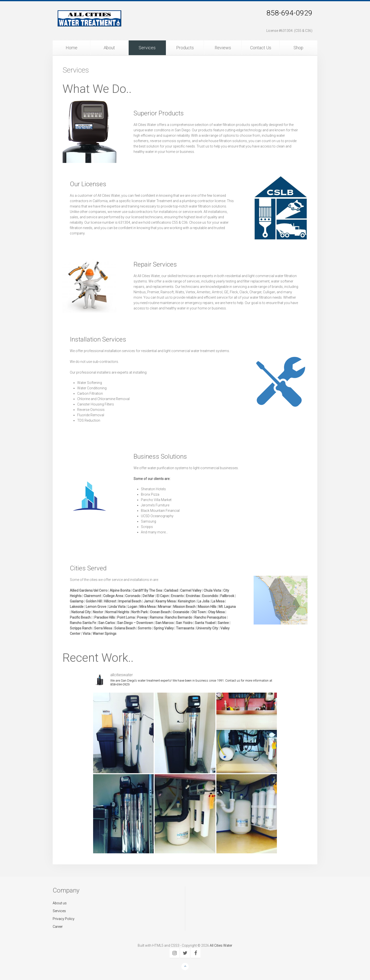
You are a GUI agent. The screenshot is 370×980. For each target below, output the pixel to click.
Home (72, 48)
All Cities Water (221, 945)
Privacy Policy (64, 919)
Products (185, 48)
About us (60, 903)
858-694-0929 (289, 13)
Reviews (223, 48)
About (109, 48)
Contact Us (261, 48)
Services (147, 48)
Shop (298, 48)
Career (58, 927)
